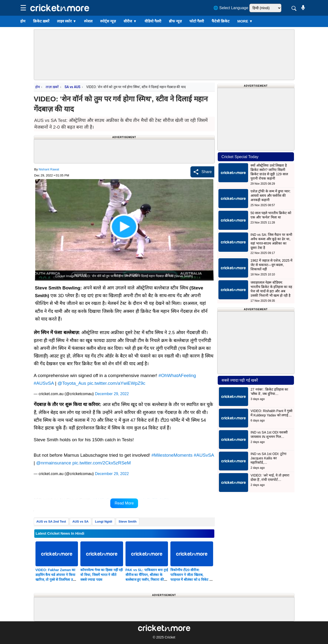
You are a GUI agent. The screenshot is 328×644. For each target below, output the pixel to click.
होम (23, 21)
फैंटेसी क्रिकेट (221, 21)
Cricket (170, 637)
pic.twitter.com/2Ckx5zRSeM (102, 463)
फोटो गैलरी (197, 21)
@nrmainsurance (54, 463)
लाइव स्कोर (67, 21)
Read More (124, 503)
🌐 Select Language (231, 8)
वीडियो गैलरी (153, 21)
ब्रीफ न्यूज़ (175, 21)
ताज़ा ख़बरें (52, 87)
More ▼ (245, 21)
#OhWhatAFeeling (177, 375)
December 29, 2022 (112, 394)
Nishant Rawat (49, 169)
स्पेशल (88, 21)
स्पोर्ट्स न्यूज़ (108, 21)
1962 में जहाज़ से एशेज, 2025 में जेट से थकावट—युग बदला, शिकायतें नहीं (272, 265)
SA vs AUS (72, 87)
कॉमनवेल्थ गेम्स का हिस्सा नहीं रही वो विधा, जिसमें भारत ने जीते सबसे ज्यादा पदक (102, 575)
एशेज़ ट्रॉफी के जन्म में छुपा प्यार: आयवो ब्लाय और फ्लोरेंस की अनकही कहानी (271, 196)
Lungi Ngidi (103, 521)
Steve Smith (127, 521)
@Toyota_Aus (72, 383)
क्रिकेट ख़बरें (41, 21)
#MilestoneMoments (172, 455)
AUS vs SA (80, 521)
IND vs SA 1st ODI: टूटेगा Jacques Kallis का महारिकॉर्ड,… (269, 458)
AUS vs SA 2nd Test (51, 521)
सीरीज (130, 21)
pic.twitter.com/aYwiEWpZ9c (116, 383)
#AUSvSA (44, 383)
